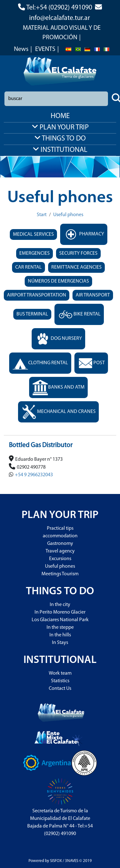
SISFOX (56, 861)
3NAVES (72, 861)
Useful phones (68, 215)
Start (42, 215)
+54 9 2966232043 (34, 475)
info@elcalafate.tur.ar (60, 18)
